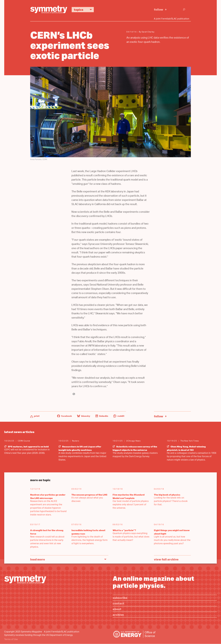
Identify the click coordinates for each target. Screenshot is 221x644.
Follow (159, 9)
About (117, 609)
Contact (118, 603)
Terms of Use (11, 640)
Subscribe (120, 598)
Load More (38, 559)
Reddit (119, 416)
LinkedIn (102, 416)
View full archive (166, 559)
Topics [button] (84, 10)
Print (37, 416)
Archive (118, 615)
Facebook (64, 416)
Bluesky (84, 416)
